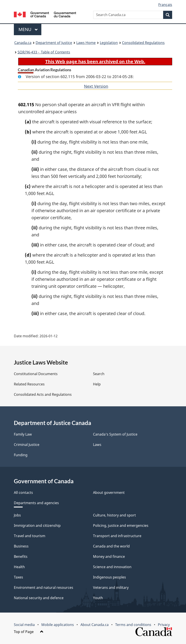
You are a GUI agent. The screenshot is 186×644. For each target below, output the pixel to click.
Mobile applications (58, 625)
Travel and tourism (30, 536)
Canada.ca (23, 43)
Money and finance (109, 556)
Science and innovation (112, 567)
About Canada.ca (95, 625)
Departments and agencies (36, 503)
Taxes (18, 577)
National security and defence (39, 598)
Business (21, 546)
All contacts (23, 493)
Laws (97, 445)
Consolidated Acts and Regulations (43, 394)
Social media (24, 625)
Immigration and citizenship (37, 525)
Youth (98, 598)
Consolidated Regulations (143, 43)
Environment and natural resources (44, 587)
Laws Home (86, 43)
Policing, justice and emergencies (121, 525)
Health (19, 567)
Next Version (96, 86)
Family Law (23, 434)
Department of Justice (54, 43)
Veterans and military (111, 587)
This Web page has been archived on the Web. (95, 61)
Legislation (109, 43)
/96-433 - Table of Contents (44, 52)
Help (97, 384)
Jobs (17, 515)
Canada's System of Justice (115, 434)
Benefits (21, 556)
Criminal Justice (27, 445)
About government (109, 493)
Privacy (164, 625)
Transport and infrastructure (117, 536)
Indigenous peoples (109, 577)
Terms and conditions (133, 625)
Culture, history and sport (114, 515)
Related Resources (29, 384)
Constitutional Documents (36, 374)
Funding (21, 455)
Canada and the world (111, 546)
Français (165, 5)
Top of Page (29, 632)
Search (99, 374)
